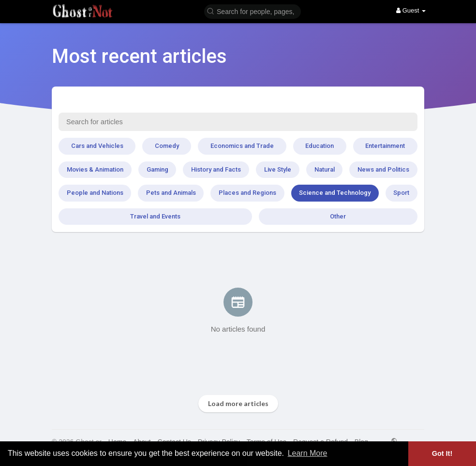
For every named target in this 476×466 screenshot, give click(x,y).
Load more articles (238, 403)
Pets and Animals (171, 193)
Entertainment (385, 146)
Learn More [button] (308, 453)
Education (320, 146)
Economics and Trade (242, 146)
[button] (253, 11)
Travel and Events (155, 216)
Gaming (157, 169)
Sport (401, 193)
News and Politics (383, 169)
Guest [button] (411, 10)
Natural (325, 169)
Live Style (278, 169)
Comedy (167, 146)
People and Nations (95, 193)
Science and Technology (335, 193)
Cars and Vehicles (97, 146)
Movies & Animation (95, 169)
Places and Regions (247, 193)
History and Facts (216, 169)
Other (338, 216)
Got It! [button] (442, 453)
